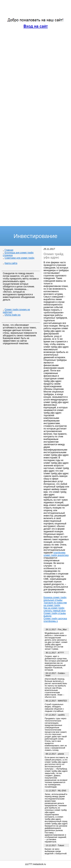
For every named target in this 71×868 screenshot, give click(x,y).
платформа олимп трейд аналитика (56, 554)
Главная (9, 250)
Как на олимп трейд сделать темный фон (55, 609)
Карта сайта (11, 263)
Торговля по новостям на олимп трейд (55, 604)
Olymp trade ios (12, 315)
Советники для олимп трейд (19, 258)
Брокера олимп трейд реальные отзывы (55, 599)
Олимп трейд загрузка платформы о (55, 620)
